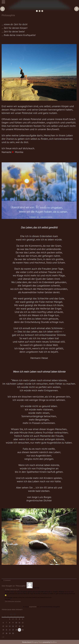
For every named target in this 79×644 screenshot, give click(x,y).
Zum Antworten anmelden (13, 602)
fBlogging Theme (37, 642)
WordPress (54, 642)
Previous (2, 9)
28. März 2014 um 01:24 (12, 590)
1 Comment (7, 580)
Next (77, 9)
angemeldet (33, 607)
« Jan (3, 637)
